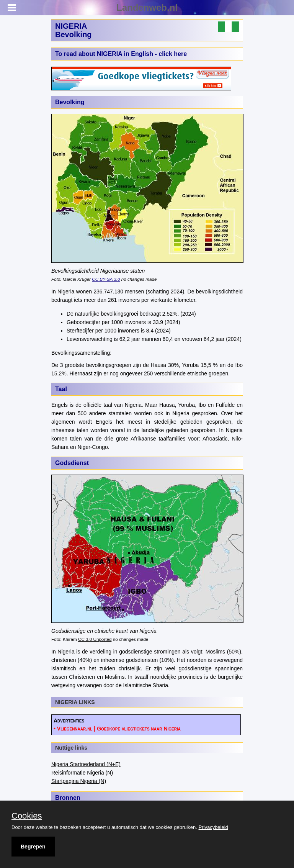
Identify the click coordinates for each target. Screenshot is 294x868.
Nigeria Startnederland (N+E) (86, 764)
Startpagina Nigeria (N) (79, 781)
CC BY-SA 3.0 (106, 279)
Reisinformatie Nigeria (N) (82, 773)
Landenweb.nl (147, 7)
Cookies (27, 816)
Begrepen (33, 847)
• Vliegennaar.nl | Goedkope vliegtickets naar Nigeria (117, 729)
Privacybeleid (213, 827)
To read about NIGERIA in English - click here (121, 54)
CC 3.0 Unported (95, 639)
